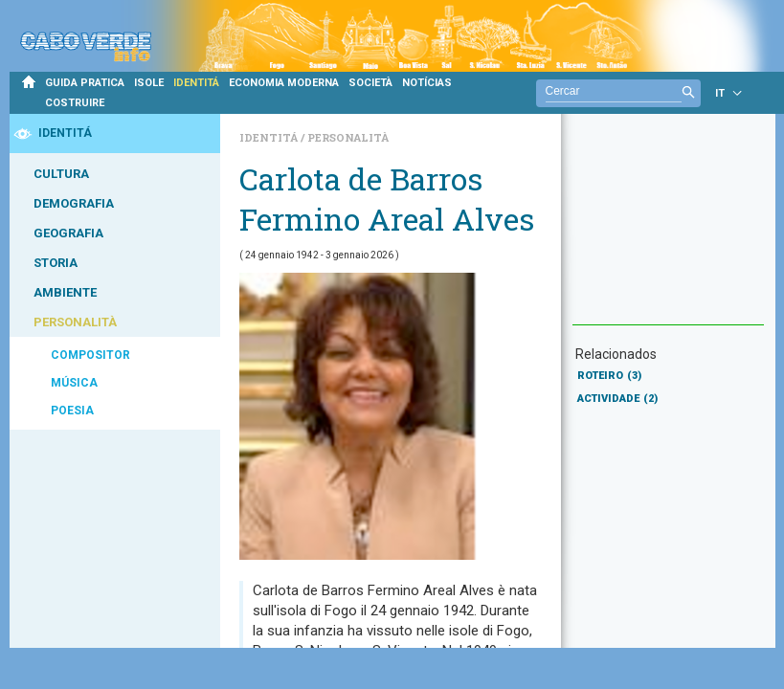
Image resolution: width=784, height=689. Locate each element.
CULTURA (61, 174)
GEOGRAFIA (68, 233)
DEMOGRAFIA (74, 203)
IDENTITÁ (196, 83)
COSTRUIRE (75, 103)
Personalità (348, 137)
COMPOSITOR (90, 355)
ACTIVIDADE (617, 399)
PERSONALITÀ (75, 322)
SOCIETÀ (370, 83)
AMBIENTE (65, 292)
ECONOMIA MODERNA (284, 83)
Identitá (270, 137)
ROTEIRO (609, 376)
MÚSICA (74, 383)
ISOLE (149, 83)
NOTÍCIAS (427, 83)
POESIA (72, 411)
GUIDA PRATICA (85, 83)
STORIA (56, 263)
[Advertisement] (668, 229)
